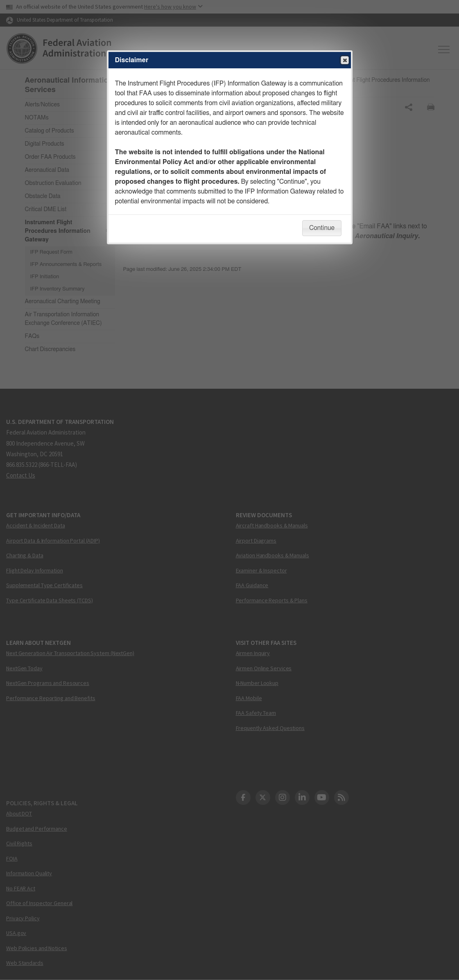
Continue (322, 228)
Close (344, 61)
